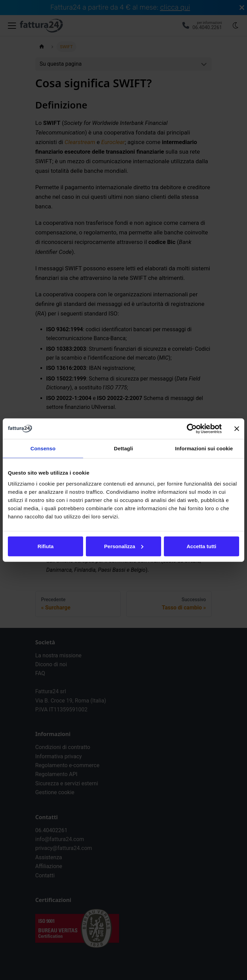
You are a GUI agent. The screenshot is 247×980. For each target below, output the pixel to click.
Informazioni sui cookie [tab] (204, 448)
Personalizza (124, 546)
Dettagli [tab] (123, 448)
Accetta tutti (201, 546)
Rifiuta (46, 546)
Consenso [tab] (43, 448)
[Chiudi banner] (237, 429)
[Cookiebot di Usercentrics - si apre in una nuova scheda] (192, 429)
